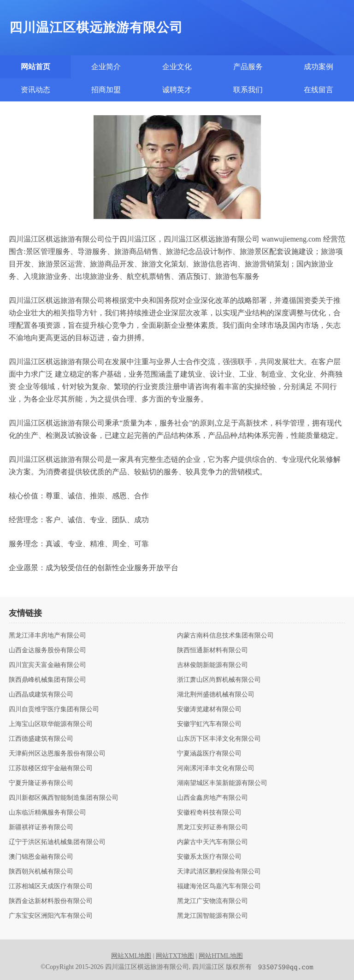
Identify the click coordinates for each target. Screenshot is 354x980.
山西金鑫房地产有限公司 (212, 798)
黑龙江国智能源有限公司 (212, 916)
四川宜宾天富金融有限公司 (47, 665)
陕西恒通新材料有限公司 (212, 650)
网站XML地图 (131, 956)
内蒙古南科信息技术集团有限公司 (225, 636)
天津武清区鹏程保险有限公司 (219, 872)
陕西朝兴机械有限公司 (41, 872)
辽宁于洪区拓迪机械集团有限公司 (57, 842)
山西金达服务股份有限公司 (47, 650)
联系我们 (248, 90)
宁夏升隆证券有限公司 (41, 783)
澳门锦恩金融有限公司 (41, 857)
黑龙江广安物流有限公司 (212, 901)
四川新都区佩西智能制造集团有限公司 (64, 798)
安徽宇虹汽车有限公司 (209, 724)
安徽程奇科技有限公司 (209, 813)
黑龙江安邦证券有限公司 (212, 827)
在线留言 (319, 90)
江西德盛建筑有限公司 (41, 739)
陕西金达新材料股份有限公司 (51, 901)
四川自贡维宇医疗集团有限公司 (54, 709)
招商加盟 (106, 90)
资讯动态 (35, 90)
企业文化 (177, 67)
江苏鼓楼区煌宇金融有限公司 (51, 768)
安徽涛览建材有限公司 (209, 709)
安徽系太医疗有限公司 (209, 857)
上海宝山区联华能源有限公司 (51, 724)
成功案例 (319, 67)
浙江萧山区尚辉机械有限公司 (219, 680)
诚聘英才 (177, 90)
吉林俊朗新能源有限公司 (212, 665)
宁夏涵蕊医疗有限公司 (209, 754)
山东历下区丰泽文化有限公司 (219, 739)
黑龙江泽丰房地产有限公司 (47, 636)
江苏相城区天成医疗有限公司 (51, 886)
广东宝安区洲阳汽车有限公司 (51, 916)
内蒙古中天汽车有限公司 (212, 842)
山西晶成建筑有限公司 (41, 695)
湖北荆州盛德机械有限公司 (216, 695)
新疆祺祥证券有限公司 (41, 827)
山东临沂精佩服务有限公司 (47, 813)
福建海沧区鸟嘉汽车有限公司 (219, 886)
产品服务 (248, 67)
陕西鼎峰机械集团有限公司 (47, 680)
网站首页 (35, 67)
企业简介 (106, 67)
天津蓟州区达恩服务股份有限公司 (57, 754)
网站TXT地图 (175, 956)
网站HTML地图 (221, 956)
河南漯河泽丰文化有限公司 (216, 768)
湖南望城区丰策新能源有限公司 (222, 783)
